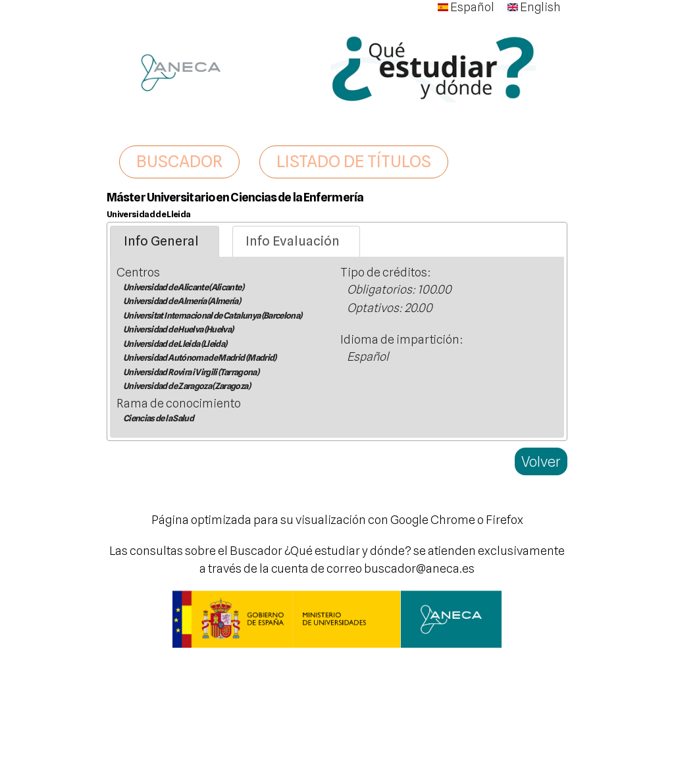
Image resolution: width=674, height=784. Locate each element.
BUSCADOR (179, 161)
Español (466, 7)
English (534, 7)
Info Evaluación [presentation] (293, 241)
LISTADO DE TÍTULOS (354, 161)
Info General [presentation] (161, 241)
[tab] (165, 242)
